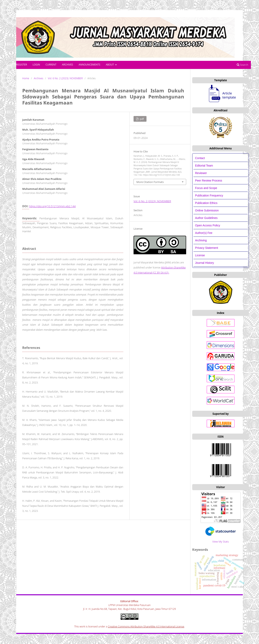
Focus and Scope (206, 188)
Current (51, 65)
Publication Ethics (206, 203)
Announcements (90, 65)
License (200, 255)
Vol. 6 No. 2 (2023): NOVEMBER (65, 78)
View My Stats (220, 542)
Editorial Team (204, 166)
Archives (67, 65)
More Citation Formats (150, 182)
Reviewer (201, 173)
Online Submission (207, 210)
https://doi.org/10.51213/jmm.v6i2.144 (52, 206)
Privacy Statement (207, 248)
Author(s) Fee (204, 233)
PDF (141, 119)
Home (26, 78)
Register (22, 65)
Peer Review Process (209, 181)
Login (36, 65)
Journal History (204, 263)
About (110, 65)
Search (242, 65)
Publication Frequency (209, 195)
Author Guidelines (206, 218)
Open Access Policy (208, 225)
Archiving (201, 240)
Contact (200, 158)
